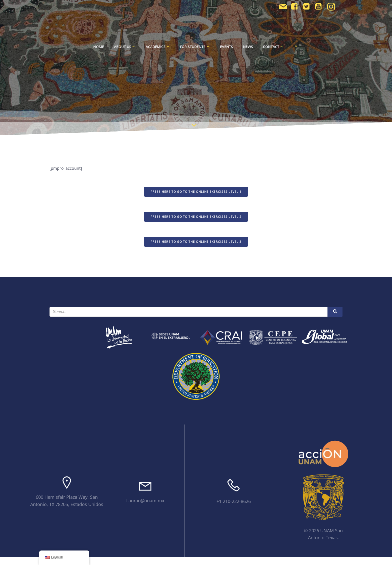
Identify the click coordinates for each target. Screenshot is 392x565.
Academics (158, 47)
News (248, 47)
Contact (273, 47)
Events (226, 47)
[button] (296, 46)
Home (99, 47)
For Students (195, 47)
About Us (125, 47)
